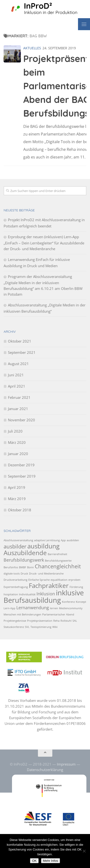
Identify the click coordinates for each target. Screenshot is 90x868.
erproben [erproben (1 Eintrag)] (74, 580)
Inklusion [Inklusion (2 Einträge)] (46, 594)
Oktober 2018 (20, 510)
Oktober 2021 (20, 341)
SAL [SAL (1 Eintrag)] (75, 621)
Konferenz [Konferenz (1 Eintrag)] (68, 602)
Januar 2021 (18, 409)
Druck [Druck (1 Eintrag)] (24, 574)
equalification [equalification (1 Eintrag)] (59, 580)
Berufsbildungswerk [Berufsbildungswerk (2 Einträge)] (24, 560)
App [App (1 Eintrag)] (63, 540)
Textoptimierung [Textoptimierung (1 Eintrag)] (41, 627)
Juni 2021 (16, 375)
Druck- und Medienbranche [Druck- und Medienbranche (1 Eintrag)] (46, 574)
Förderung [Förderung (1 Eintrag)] (76, 587)
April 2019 (17, 487)
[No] (84, 851)
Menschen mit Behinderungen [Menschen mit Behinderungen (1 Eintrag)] (22, 614)
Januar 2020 (18, 454)
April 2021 (17, 386)
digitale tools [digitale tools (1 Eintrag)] (12, 574)
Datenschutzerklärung (45, 770)
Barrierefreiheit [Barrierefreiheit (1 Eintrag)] (57, 554)
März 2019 (17, 499)
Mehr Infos (51, 861)
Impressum (66, 764)
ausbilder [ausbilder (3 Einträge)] (15, 546)
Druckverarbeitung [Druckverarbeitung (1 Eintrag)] (15, 580)
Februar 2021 (19, 397)
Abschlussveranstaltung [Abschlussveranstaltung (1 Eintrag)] (18, 540)
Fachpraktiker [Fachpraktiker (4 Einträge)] (49, 586)
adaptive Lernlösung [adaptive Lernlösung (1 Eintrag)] (47, 540)
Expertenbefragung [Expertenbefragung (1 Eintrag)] (16, 587)
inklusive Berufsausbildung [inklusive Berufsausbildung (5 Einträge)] (44, 596)
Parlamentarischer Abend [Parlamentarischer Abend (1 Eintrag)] (58, 614)
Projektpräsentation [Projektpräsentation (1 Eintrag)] (40, 621)
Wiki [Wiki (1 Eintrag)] (55, 627)
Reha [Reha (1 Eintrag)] (56, 621)
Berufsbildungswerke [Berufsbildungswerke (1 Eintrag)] (58, 561)
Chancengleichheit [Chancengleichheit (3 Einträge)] (58, 566)
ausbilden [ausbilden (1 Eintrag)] (73, 540)
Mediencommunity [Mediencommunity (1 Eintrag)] (71, 608)
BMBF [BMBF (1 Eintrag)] (23, 567)
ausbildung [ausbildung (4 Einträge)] (43, 546)
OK (34, 861)
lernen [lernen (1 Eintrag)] (54, 608)
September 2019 (22, 476)
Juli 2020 (15, 431)
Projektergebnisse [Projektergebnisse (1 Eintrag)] (15, 621)
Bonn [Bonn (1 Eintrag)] (30, 567)
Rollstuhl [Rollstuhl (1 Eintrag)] (66, 621)
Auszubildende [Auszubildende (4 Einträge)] (25, 553)
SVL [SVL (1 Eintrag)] (27, 627)
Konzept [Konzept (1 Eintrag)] (81, 602)
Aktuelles (32, 48)
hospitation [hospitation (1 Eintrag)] (11, 594)
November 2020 (21, 420)
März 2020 (17, 442)
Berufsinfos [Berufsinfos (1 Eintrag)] (11, 567)
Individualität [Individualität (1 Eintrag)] (27, 594)
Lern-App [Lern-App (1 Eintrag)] (9, 608)
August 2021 (18, 364)
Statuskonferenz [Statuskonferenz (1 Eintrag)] (14, 627)
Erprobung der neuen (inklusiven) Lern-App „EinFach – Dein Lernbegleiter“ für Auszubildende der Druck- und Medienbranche (44, 243)
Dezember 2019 (21, 465)
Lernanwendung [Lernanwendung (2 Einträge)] (33, 608)
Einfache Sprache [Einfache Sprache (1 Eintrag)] (39, 580)
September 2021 (22, 352)
